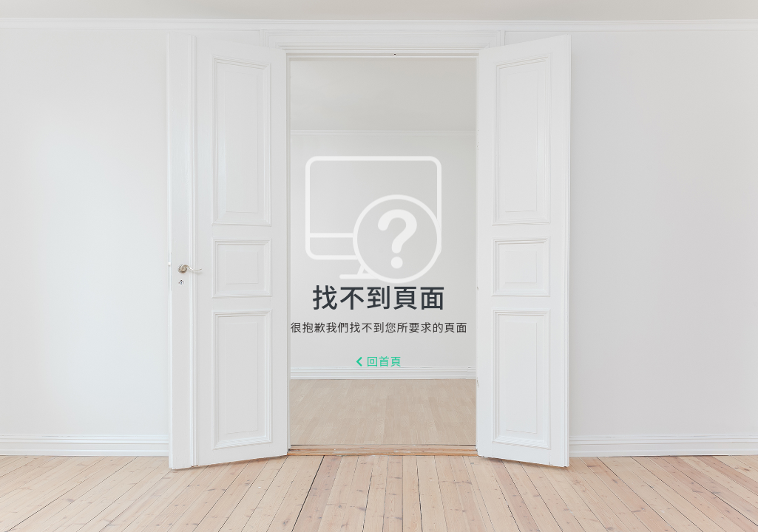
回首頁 (379, 362)
